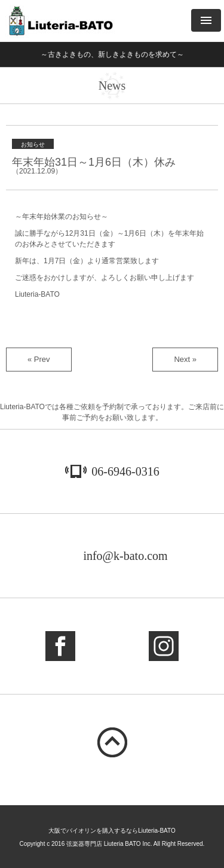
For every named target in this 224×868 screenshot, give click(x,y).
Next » (185, 359)
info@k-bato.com (125, 556)
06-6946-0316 (125, 471)
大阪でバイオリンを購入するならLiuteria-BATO (112, 831)
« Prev (39, 359)
